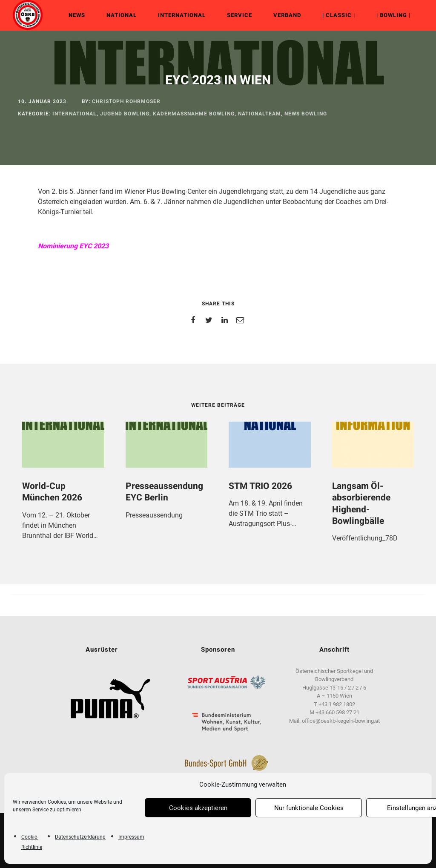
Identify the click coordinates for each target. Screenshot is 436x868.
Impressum (131, 837)
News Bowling (306, 114)
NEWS (77, 15)
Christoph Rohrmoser (126, 101)
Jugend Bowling (125, 114)
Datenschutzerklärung (80, 837)
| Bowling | (393, 15)
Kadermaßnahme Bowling (194, 114)
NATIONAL (122, 15)
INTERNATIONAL (182, 15)
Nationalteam (260, 114)
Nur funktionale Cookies (309, 808)
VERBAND (287, 15)
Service (240, 15)
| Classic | (339, 15)
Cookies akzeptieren (198, 808)
